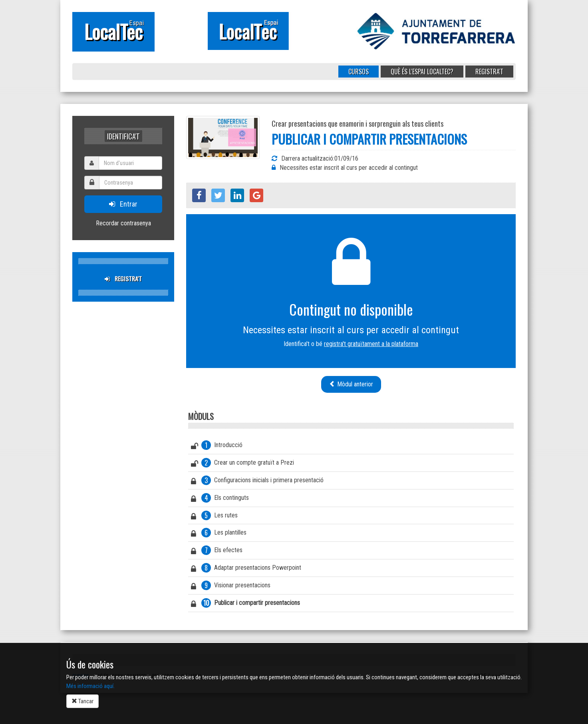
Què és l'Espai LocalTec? (422, 72)
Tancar (82, 701)
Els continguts (220, 499)
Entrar (123, 204)
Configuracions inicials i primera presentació (257, 481)
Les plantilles (219, 534)
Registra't (489, 72)
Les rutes (214, 517)
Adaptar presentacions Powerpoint (246, 569)
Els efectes (217, 551)
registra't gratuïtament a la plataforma (371, 344)
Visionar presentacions (231, 587)
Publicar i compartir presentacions (245, 604)
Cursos (359, 72)
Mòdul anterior (351, 384)
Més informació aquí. (90, 686)
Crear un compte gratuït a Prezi (242, 464)
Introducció (217, 446)
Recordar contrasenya (123, 223)
